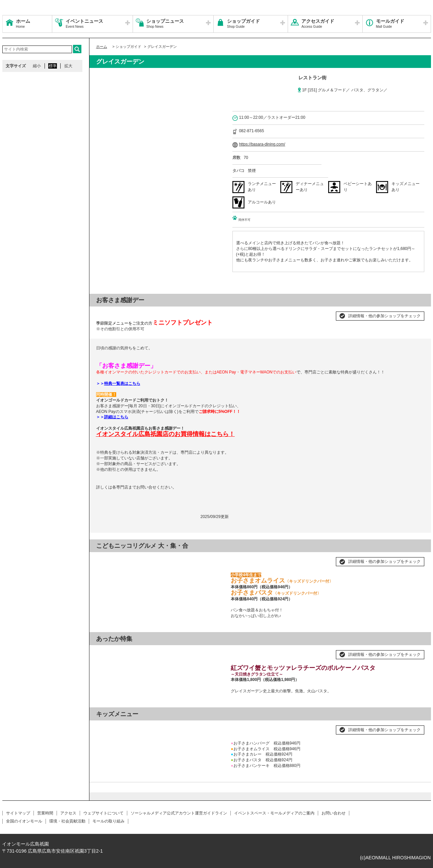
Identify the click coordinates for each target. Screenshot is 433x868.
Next (215, 559)
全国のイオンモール (24, 821)
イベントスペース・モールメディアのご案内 (274, 813)
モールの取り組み (109, 821)
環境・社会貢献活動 (67, 821)
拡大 (68, 66)
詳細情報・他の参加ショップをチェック (384, 316)
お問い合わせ (334, 813)
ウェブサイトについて (103, 813)
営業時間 (45, 813)
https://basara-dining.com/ (262, 144)
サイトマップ (18, 813)
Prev (105, 559)
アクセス (68, 813)
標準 (53, 66)
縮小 (37, 66)
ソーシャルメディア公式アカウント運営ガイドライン (179, 813)
